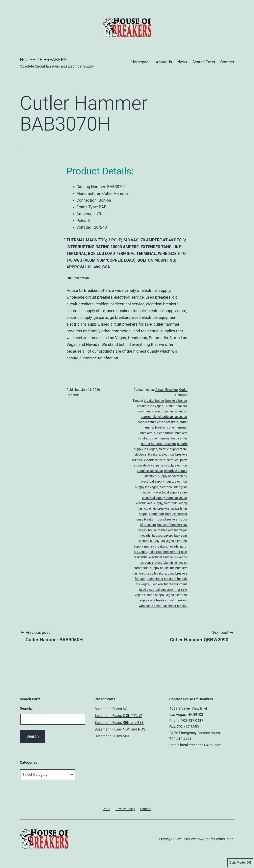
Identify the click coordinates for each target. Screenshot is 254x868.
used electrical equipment (169, 584)
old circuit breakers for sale (168, 552)
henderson (156, 514)
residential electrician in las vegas (163, 563)
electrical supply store (171, 492)
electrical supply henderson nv (166, 476)
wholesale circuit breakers (169, 600)
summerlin (141, 568)
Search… (27, 708)
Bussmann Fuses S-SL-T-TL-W (118, 716)
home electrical (176, 514)
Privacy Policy (170, 839)
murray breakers (156, 546)
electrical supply (175, 471)
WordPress (225, 839)
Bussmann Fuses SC (111, 709)
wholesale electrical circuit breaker (163, 606)
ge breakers (161, 509)
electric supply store (173, 449)
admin (75, 395)
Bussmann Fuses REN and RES (119, 722)
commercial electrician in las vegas (162, 411)
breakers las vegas (150, 406)
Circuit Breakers (166, 390)
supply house (159, 568)
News (182, 62)
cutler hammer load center (168, 438)
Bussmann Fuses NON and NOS (120, 729)
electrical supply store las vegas (165, 498)
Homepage (141, 62)
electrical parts (155, 460)
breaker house (154, 401)
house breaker (144, 519)
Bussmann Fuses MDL (112, 736)
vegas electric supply (149, 595)
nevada (174, 546)
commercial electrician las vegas (164, 417)
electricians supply (149, 503)
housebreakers (162, 536)
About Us (164, 62)
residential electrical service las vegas (160, 557)
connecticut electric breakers (158, 422)
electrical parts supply (158, 465)
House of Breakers (43, 60)
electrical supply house (157, 481)
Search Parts (204, 62)
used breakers (156, 573)
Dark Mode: (240, 863)
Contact (227, 62)
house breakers (167, 519)
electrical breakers (147, 454)
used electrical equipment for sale (163, 590)
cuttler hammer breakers (158, 444)
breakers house (176, 401)
